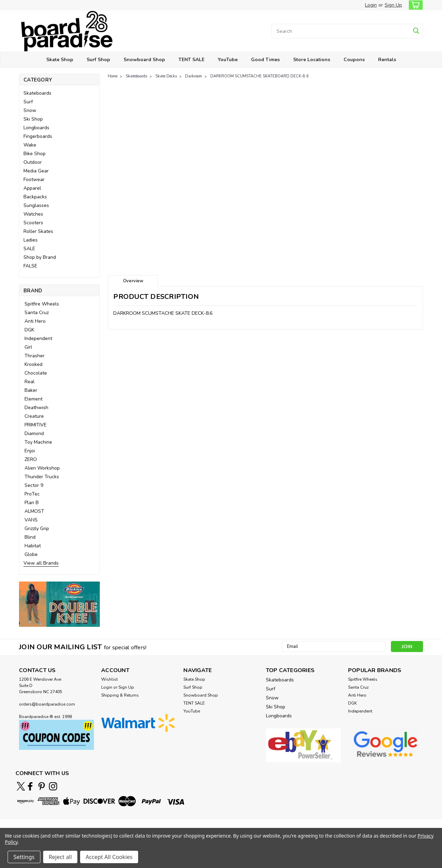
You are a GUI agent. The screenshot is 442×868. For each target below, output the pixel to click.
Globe (31, 554)
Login (371, 5)
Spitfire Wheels (42, 304)
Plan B (32, 503)
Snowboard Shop (144, 60)
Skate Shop (60, 60)
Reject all (60, 857)
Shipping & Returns (120, 695)
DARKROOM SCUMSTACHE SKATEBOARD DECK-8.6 (260, 76)
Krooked (33, 364)
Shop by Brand (40, 257)
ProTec (32, 494)
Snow (30, 110)
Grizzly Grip (37, 529)
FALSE (30, 266)
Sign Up (393, 5)
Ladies (31, 240)
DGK (29, 330)
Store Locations (312, 60)
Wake (30, 145)
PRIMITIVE (36, 425)
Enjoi (30, 451)
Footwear (34, 180)
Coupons (354, 60)
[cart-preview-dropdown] (414, 5)
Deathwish (36, 408)
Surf (28, 102)
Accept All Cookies (109, 857)
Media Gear (36, 171)
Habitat (33, 546)
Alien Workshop (42, 468)
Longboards (36, 128)
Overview (133, 281)
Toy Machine (38, 442)
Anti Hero (35, 321)
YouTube (228, 60)
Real (30, 382)
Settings (24, 857)
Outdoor (33, 162)
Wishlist (109, 679)
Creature (34, 416)
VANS (31, 520)
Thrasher (35, 356)
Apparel (32, 188)
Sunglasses (36, 205)
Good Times (265, 60)
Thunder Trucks (42, 477)
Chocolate (36, 373)
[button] (59, 604)
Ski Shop (33, 119)
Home (113, 76)
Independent (38, 338)
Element (33, 399)
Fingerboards (38, 136)
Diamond (34, 433)
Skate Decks (166, 76)
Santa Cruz (37, 313)
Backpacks (35, 197)
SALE (29, 249)
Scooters (33, 223)
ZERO (31, 459)
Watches (33, 214)
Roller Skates (38, 231)
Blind (30, 537)
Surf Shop (98, 60)
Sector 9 (34, 485)
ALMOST (34, 511)
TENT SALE (191, 60)
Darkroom (194, 76)
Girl (28, 347)
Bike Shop (35, 154)
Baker (31, 390)
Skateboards (37, 93)
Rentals (387, 60)
